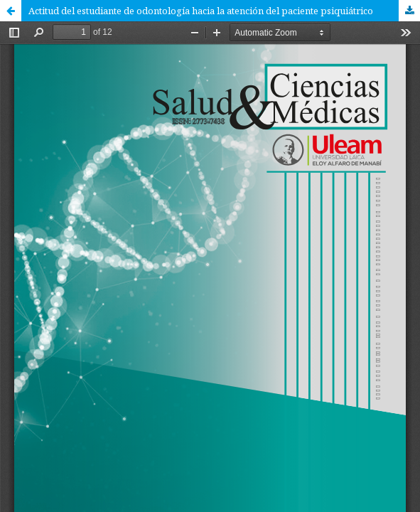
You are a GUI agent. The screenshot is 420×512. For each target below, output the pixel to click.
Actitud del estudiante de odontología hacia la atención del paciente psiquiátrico (201, 11)
